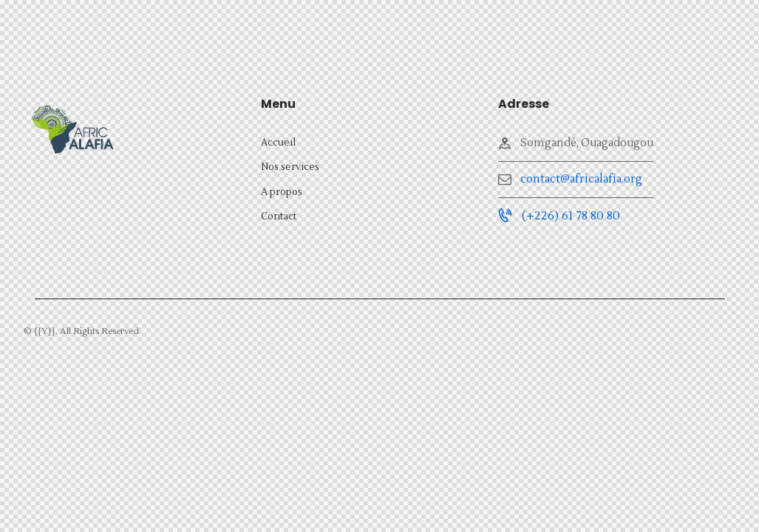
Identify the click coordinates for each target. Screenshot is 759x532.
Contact (279, 216)
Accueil (278, 143)
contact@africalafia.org (581, 179)
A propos (282, 192)
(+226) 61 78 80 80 (571, 216)
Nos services (290, 167)
